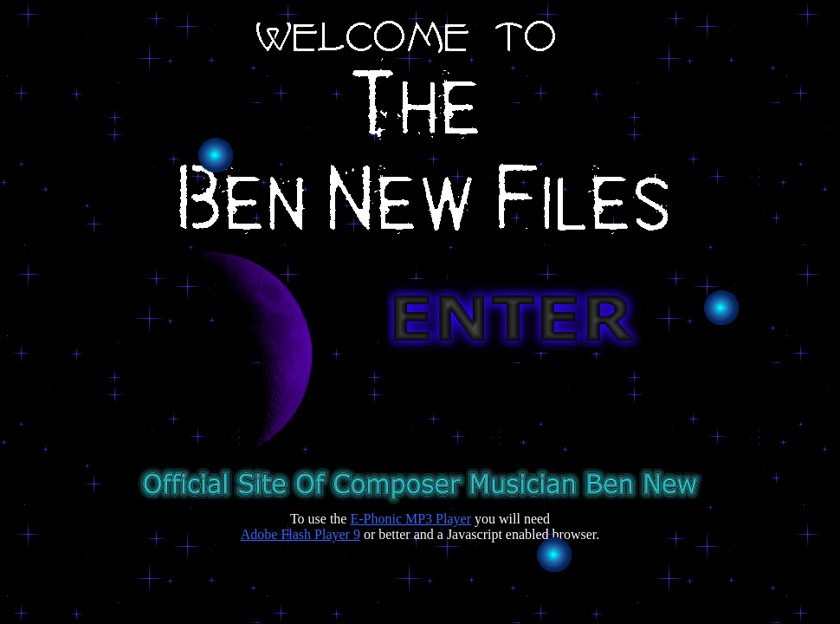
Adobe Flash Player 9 (300, 534)
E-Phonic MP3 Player (410, 519)
